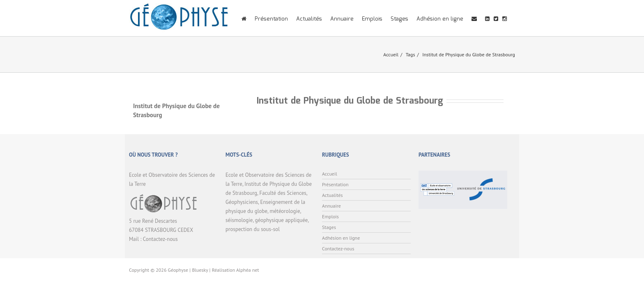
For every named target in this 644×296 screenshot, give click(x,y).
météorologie (285, 211)
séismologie (239, 220)
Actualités (309, 19)
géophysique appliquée (281, 220)
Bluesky (200, 270)
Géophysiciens (242, 202)
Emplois (372, 19)
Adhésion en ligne (440, 19)
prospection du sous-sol (253, 229)
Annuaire (342, 19)
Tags (411, 54)
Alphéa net (248, 270)
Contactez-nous (160, 239)
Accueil (391, 54)
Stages (399, 19)
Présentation (271, 19)
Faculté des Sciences (283, 193)
